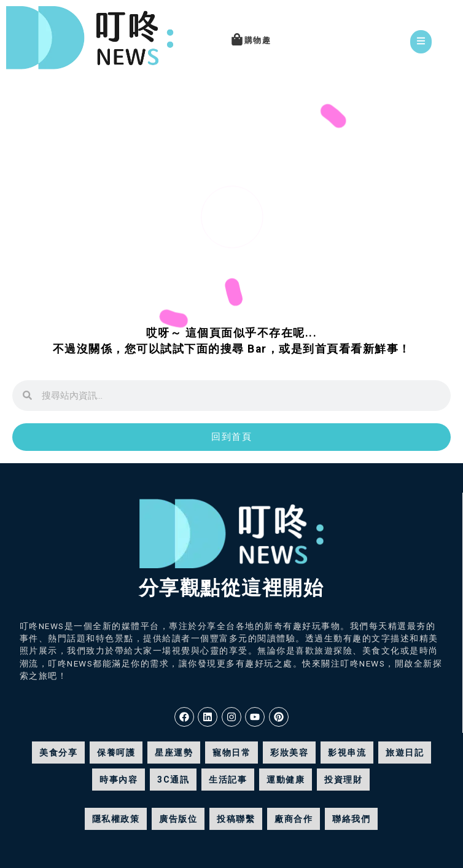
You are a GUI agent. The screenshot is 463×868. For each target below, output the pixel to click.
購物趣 (258, 40)
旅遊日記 (405, 753)
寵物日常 (231, 753)
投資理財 (343, 780)
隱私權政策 (116, 819)
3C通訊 (173, 780)
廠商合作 (294, 819)
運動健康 (286, 780)
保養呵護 (116, 753)
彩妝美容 (289, 753)
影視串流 (347, 753)
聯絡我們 (351, 819)
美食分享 (58, 753)
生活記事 (228, 780)
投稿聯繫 (236, 819)
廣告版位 (178, 819)
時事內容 (119, 780)
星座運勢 (174, 753)
